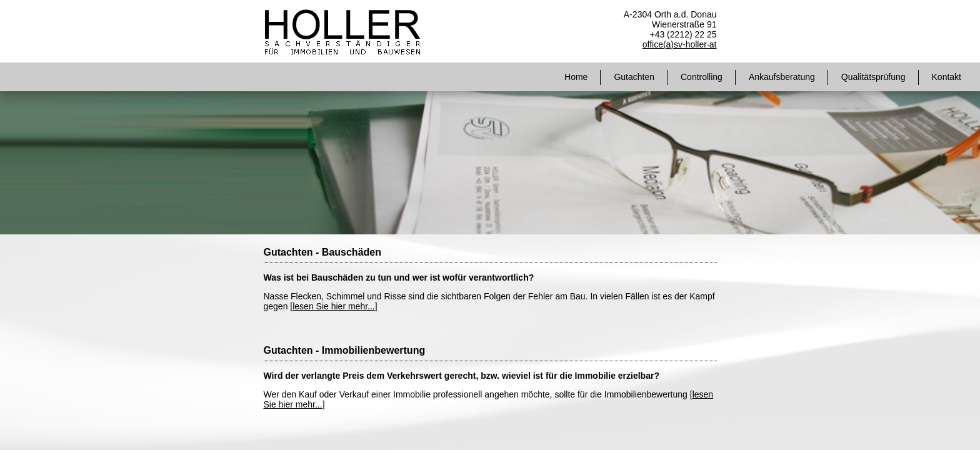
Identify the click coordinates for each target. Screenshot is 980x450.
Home (576, 77)
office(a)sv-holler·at (680, 44)
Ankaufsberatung (782, 77)
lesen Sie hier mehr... (334, 306)
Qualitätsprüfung (873, 77)
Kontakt (947, 77)
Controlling (702, 77)
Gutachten (634, 77)
